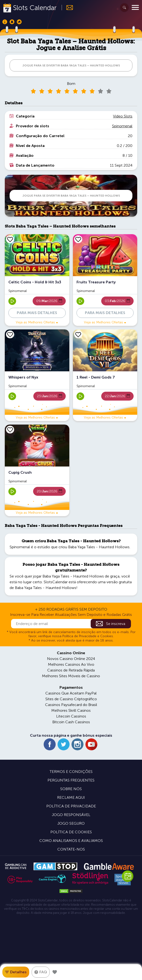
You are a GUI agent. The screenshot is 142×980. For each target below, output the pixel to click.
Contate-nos (71, 849)
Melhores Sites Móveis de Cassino (71, 676)
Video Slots (123, 116)
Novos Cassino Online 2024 (71, 659)
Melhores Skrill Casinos (71, 710)
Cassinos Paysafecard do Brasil (71, 705)
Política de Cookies (71, 832)
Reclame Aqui (71, 797)
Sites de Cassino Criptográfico (71, 699)
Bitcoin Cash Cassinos (71, 722)
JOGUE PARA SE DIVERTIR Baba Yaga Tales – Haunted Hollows (71, 65)
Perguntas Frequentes (71, 780)
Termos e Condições (71, 772)
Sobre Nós (71, 789)
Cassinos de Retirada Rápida (71, 670)
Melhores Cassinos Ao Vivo (71, 664)
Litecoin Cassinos (71, 716)
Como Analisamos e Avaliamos (71, 841)
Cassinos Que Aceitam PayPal (71, 693)
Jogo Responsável (71, 815)
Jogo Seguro (71, 823)
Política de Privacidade (71, 806)
